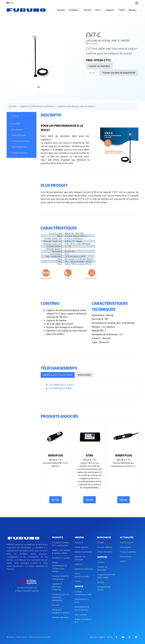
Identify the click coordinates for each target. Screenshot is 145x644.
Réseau (132, 10)
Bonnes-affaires (105, 547)
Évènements (126, 557)
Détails (56, 500)
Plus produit (17, 129)
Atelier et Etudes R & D (83, 621)
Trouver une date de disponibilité (119, 73)
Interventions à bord (81, 601)
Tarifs (121, 10)
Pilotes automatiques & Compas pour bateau (59, 567)
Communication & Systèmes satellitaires (60, 597)
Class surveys (81, 614)
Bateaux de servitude (80, 558)
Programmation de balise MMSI (106, 576)
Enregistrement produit (104, 588)
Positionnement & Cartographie (60, 578)
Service (87, 10)
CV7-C (15, 116)
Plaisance (79, 542)
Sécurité (56, 605)
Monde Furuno (127, 542)
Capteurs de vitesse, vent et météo (76, 106)
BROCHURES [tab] (84, 375)
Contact (101, 562)
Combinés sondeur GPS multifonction (61, 544)
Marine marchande (83, 552)
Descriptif (16, 124)
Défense (79, 564)
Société (101, 542)
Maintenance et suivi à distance (82, 608)
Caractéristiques (19, 135)
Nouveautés (126, 547)
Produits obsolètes (61, 617)
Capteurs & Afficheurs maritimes (37, 106)
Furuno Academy (128, 552)
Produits (74, 10)
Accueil (61, 10)
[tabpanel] (39, 57)
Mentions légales (97, 637)
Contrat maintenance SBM (83, 593)
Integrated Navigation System (61, 611)
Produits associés (19, 153)
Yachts (78, 581)
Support (110, 10)
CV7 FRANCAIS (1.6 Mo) (61, 385)
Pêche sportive (81, 547)
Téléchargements (19, 147)
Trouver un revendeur (99, 66)
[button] (10, 3)
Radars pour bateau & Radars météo (61, 552)
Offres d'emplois (105, 552)
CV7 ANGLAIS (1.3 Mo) (60, 388)
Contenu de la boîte (20, 141)
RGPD (110, 637)
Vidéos (123, 561)
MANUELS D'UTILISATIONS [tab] (58, 375)
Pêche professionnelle (82, 575)
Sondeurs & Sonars (61, 558)
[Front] (26, 10)
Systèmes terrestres (84, 569)
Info (98, 10)
